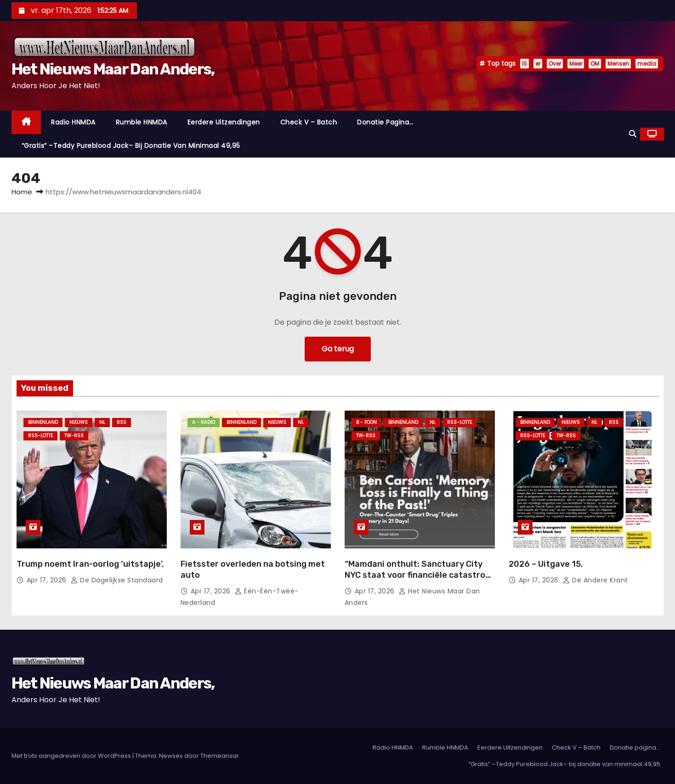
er (538, 64)
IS (525, 64)
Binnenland (43, 422)
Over (555, 64)
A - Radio (204, 422)
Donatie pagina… (385, 122)
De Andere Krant (596, 580)
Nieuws (79, 422)
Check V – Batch (309, 122)
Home (22, 192)
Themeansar (220, 756)
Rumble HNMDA (142, 122)
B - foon (366, 422)
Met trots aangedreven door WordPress (72, 756)
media (647, 64)
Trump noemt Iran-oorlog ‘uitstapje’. (90, 564)
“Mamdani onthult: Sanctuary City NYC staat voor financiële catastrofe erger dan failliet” (420, 575)
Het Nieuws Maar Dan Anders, (113, 69)
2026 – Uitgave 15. (546, 564)
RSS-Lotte (40, 436)
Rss (122, 422)
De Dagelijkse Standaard (117, 580)
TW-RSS (74, 436)
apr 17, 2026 (48, 580)
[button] (633, 134)
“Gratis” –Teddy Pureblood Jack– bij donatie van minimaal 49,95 (131, 146)
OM (595, 64)
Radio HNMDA (73, 122)
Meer (576, 64)
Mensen (618, 64)
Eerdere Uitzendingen (224, 122)
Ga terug (338, 349)
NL (102, 422)
